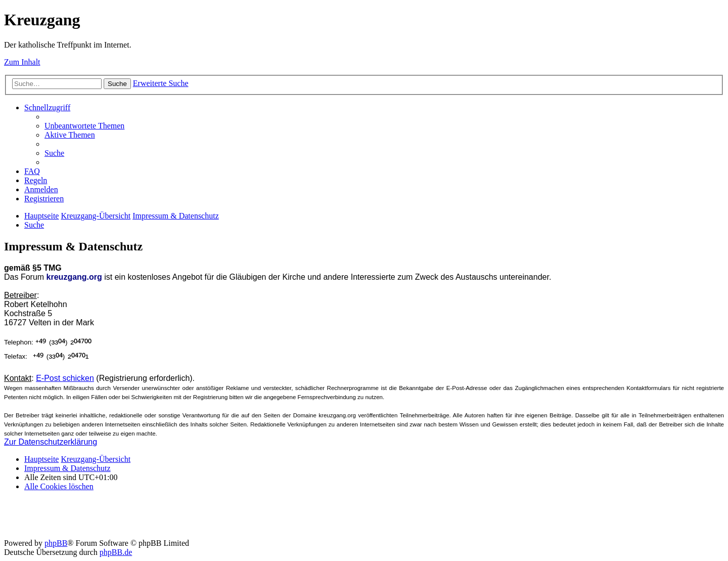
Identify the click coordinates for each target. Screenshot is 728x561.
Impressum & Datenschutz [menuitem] (67, 468)
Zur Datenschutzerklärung (51, 442)
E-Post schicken (65, 378)
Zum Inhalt (22, 62)
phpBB (56, 543)
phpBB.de (116, 552)
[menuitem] (84, 126)
